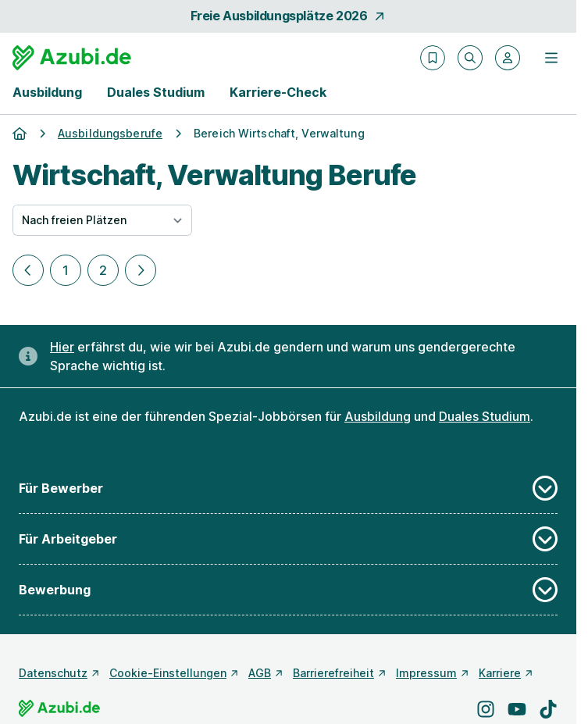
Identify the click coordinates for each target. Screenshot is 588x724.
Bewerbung (288, 590)
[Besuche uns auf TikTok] (548, 709)
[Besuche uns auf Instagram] (486, 709)
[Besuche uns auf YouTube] (517, 709)
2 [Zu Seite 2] (103, 270)
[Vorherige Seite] (28, 270)
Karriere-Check (278, 92)
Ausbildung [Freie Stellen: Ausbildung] (378, 416)
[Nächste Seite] (141, 270)
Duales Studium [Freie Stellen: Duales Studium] (485, 416)
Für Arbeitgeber (288, 539)
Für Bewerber (288, 488)
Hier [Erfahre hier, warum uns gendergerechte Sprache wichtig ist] (62, 347)
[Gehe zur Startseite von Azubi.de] (72, 58)
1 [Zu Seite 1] (66, 270)
